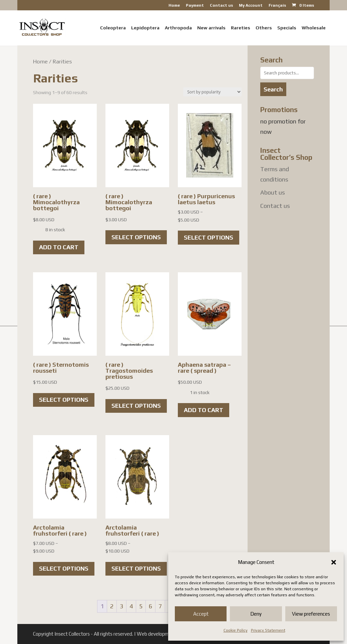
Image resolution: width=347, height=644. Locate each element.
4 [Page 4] (131, 606)
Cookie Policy (236, 630)
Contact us (221, 6)
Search (273, 89)
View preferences (311, 614)
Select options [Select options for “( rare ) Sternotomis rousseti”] (64, 400)
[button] (334, 562)
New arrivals (211, 28)
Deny (256, 614)
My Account (251, 6)
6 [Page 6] (150, 606)
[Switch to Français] (277, 7)
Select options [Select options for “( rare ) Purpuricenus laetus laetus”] (209, 237)
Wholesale (314, 28)
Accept (201, 614)
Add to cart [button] (59, 247)
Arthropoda (178, 28)
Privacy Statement (268, 630)
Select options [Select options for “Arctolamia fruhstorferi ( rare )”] (64, 568)
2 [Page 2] (112, 606)
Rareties (241, 28)
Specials (287, 28)
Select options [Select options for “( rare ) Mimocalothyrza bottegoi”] (136, 237)
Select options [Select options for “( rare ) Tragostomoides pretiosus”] (136, 406)
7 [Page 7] (160, 606)
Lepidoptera (145, 28)
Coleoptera (113, 28)
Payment (195, 6)
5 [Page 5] (141, 606)
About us (273, 192)
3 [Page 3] (121, 606)
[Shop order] (212, 92)
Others (264, 28)
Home (174, 6)
